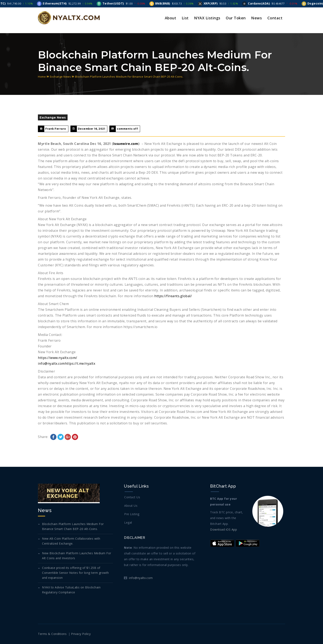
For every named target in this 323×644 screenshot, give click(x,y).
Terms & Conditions (52, 634)
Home (42, 77)
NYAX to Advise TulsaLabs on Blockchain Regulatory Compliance (71, 590)
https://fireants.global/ (173, 296)
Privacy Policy (81, 634)
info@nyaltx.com (51, 363)
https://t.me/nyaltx (80, 363)
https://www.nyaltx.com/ (58, 358)
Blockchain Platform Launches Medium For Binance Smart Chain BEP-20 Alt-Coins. (73, 526)
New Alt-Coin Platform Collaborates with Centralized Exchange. (71, 541)
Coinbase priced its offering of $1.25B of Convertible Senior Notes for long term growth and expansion (75, 573)
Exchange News (60, 77)
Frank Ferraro (56, 129)
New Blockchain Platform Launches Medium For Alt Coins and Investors (77, 556)
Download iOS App (224, 529)
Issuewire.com (126, 144)
